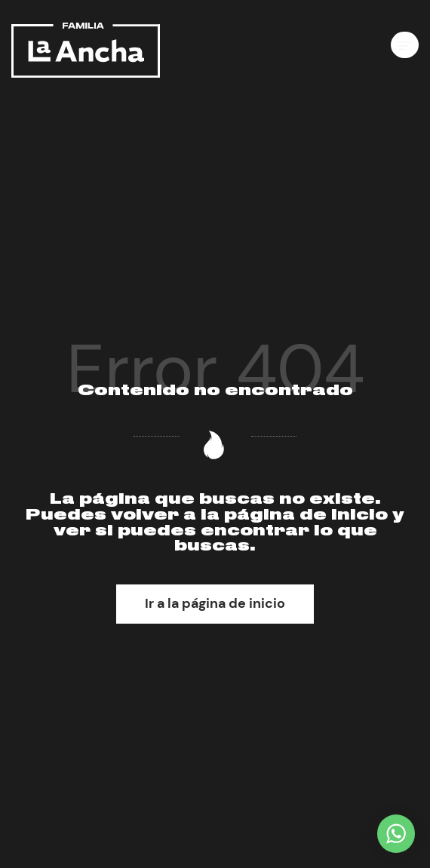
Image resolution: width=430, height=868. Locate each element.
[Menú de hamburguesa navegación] (405, 45)
